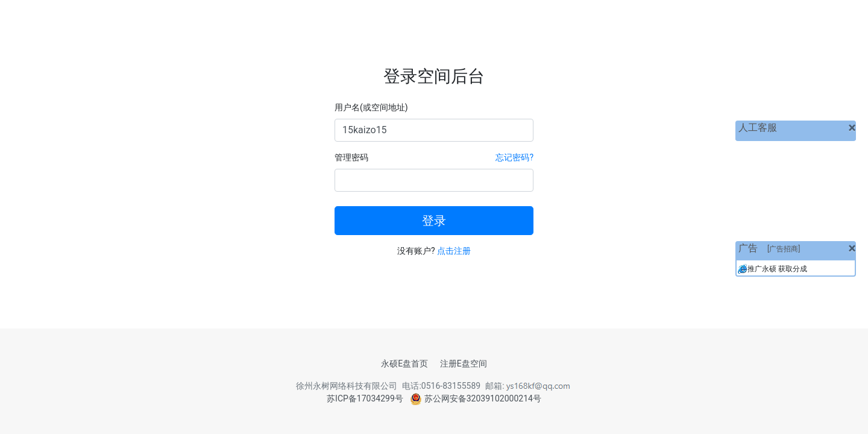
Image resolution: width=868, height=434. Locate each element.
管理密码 (351, 157)
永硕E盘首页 (404, 363)
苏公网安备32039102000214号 (476, 398)
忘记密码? (514, 157)
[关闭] (852, 128)
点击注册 (454, 251)
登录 (434, 221)
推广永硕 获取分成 (777, 269)
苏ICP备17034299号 (365, 398)
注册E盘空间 (464, 363)
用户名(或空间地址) (371, 107)
